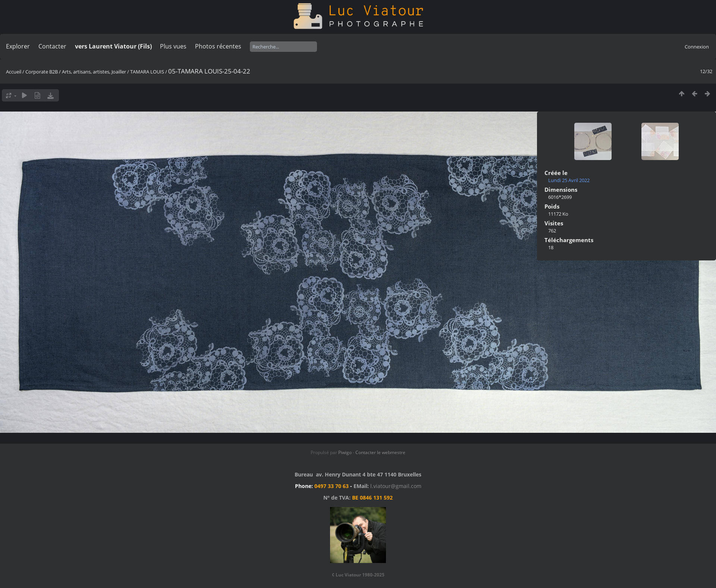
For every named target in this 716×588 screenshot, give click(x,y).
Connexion (697, 47)
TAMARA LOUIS (147, 72)
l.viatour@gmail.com (396, 486)
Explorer (18, 46)
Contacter (52, 46)
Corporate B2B (42, 72)
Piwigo (345, 452)
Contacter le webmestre (380, 452)
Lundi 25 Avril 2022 (569, 180)
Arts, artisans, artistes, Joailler (94, 72)
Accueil (14, 72)
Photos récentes (218, 46)
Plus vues (173, 46)
